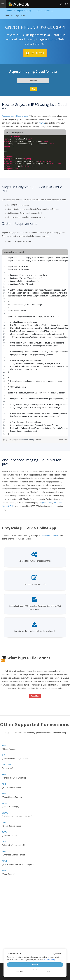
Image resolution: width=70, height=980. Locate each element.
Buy (33, 89)
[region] (35, 346)
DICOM (5, 813)
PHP (12, 506)
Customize (21, 971)
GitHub (38, 440)
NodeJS (5, 506)
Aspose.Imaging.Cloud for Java (15, 116)
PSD (4, 784)
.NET (55, 503)
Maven (42, 123)
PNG (4, 774)
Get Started (35, 53)
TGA (4, 871)
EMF (4, 851)
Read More (35, 696)
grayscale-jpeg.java (12, 440)
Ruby (50, 503)
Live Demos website (50, 536)
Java (60, 503)
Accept (35, 965)
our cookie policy (49, 960)
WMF (4, 842)
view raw (63, 440)
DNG (4, 822)
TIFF (4, 794)
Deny (49, 971)
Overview (33, 81)
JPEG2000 (7, 765)
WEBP (5, 803)
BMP (4, 746)
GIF (4, 755)
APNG (5, 861)
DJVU (5, 832)
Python (44, 503)
